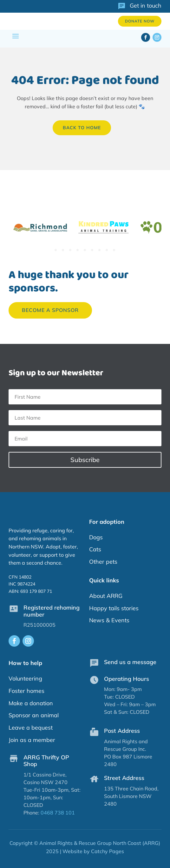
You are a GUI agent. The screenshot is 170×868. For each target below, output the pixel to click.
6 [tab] (92, 250)
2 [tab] (63, 250)
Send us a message (130, 662)
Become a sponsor (50, 310)
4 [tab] (78, 250)
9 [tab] (114, 250)
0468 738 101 (58, 813)
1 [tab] (56, 250)
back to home (82, 128)
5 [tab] (85, 250)
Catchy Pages (108, 851)
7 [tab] (99, 250)
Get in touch (146, 6)
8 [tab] (107, 250)
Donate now (140, 21)
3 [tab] (70, 250)
